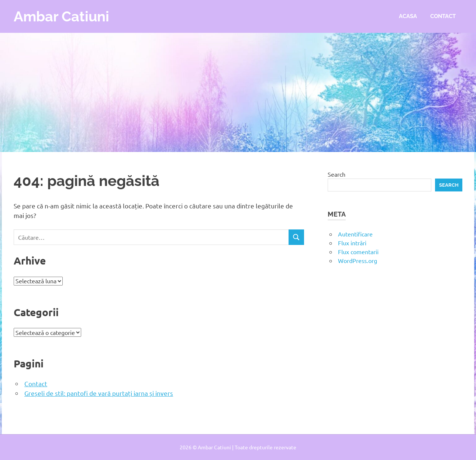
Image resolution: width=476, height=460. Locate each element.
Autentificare (355, 234)
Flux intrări (352, 243)
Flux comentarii (358, 252)
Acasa (408, 16)
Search (337, 174)
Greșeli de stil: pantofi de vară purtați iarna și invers (99, 393)
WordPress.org (358, 260)
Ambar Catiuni (61, 16)
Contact (443, 16)
